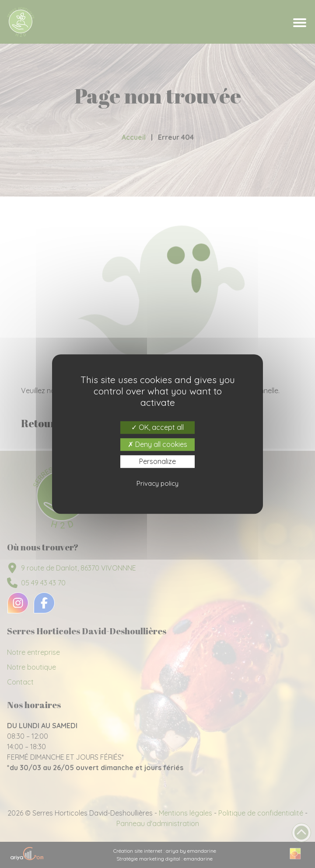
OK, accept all (157, 427)
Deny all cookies (157, 444)
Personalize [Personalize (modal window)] (157, 461)
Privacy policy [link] (157, 483)
